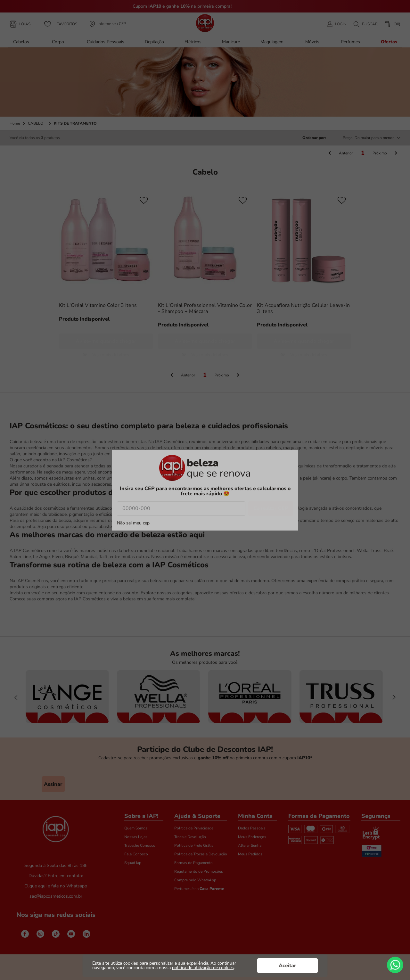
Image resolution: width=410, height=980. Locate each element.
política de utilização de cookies (203, 968)
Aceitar (287, 966)
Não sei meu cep (133, 523)
